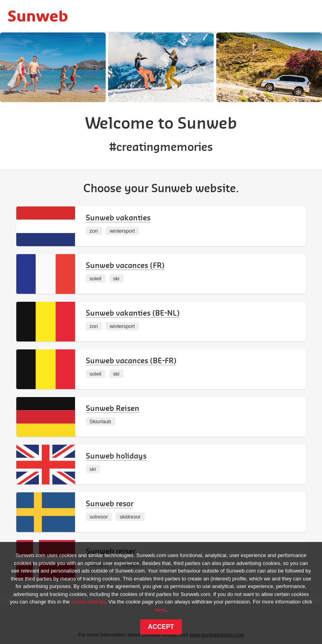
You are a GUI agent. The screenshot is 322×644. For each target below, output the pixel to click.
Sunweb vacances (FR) (125, 265)
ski (116, 279)
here (160, 610)
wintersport (122, 231)
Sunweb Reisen (113, 408)
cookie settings (88, 602)
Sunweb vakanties (118, 217)
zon (94, 231)
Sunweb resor (110, 503)
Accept (161, 627)
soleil (96, 279)
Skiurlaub (100, 421)
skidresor (130, 517)
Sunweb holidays (116, 456)
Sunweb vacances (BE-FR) (131, 360)
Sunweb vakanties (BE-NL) (133, 313)
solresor (99, 517)
